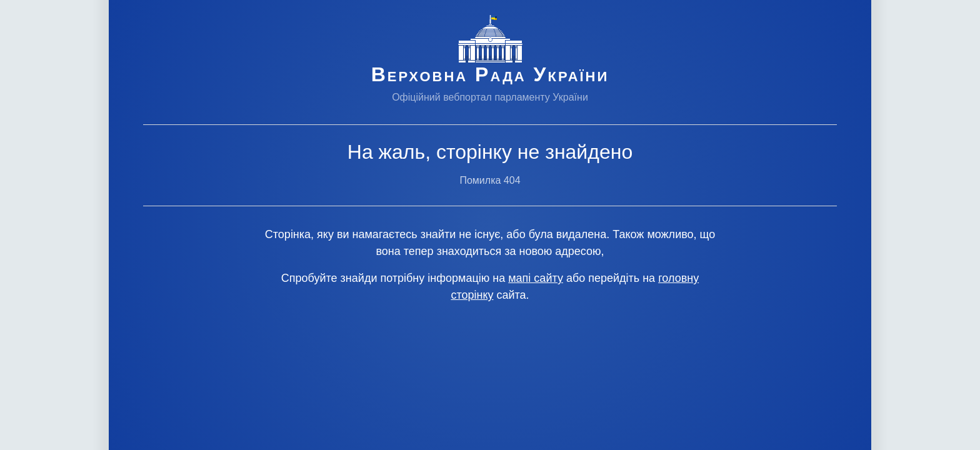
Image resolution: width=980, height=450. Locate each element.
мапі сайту (536, 278)
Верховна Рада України (490, 74)
